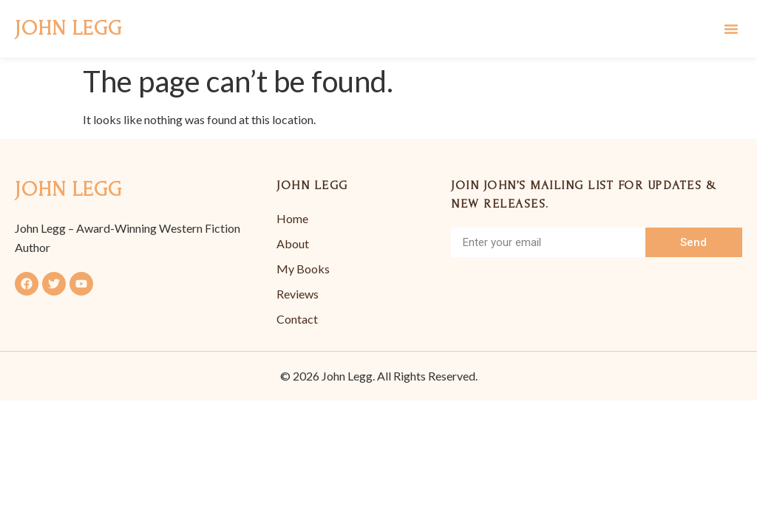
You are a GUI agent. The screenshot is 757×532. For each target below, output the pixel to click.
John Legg (69, 28)
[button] (731, 29)
